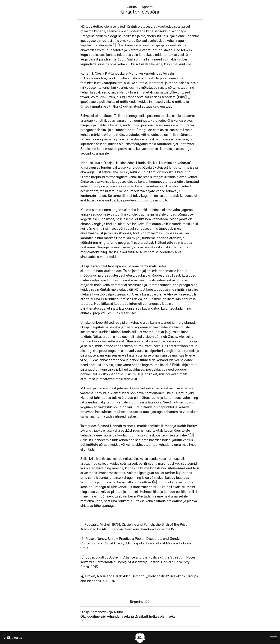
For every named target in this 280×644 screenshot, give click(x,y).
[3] (192, 435)
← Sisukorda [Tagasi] (13, 638)
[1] (114, 45)
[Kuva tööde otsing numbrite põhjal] (140, 638)
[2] (188, 97)
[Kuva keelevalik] (273, 638)
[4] (155, 482)
